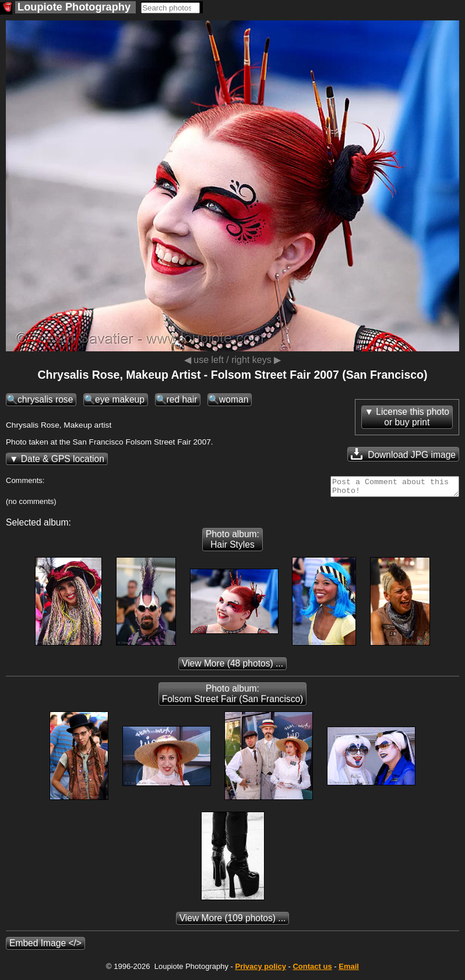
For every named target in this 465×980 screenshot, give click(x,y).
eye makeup (120, 399)
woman (234, 399)
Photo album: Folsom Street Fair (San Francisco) (233, 697)
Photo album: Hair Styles (233, 543)
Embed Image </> (45, 946)
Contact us (312, 970)
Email (349, 970)
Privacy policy (260, 970)
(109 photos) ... (233, 921)
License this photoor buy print (413, 417)
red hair (182, 399)
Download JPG (403, 454)
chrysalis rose (45, 399)
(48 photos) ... (233, 667)
